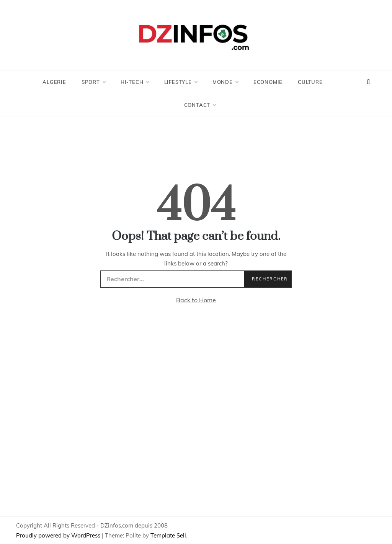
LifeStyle (181, 82)
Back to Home (196, 300)
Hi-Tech (135, 82)
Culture (310, 82)
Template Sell (168, 535)
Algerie (54, 82)
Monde (225, 82)
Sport (93, 82)
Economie (268, 82)
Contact (200, 105)
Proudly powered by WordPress (59, 535)
